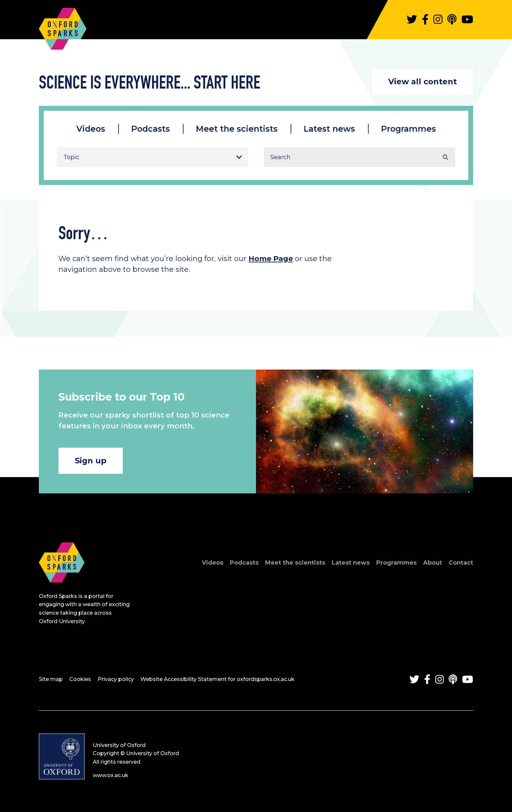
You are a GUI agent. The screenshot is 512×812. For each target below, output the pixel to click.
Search (445, 157)
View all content (423, 82)
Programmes (408, 129)
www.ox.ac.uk (111, 775)
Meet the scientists (237, 129)
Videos (91, 129)
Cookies (80, 679)
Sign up (91, 461)
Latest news (329, 129)
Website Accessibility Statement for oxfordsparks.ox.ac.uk (217, 679)
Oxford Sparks (63, 25)
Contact (461, 563)
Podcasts (151, 129)
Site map (51, 679)
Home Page (271, 259)
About (433, 563)
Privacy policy (116, 679)
